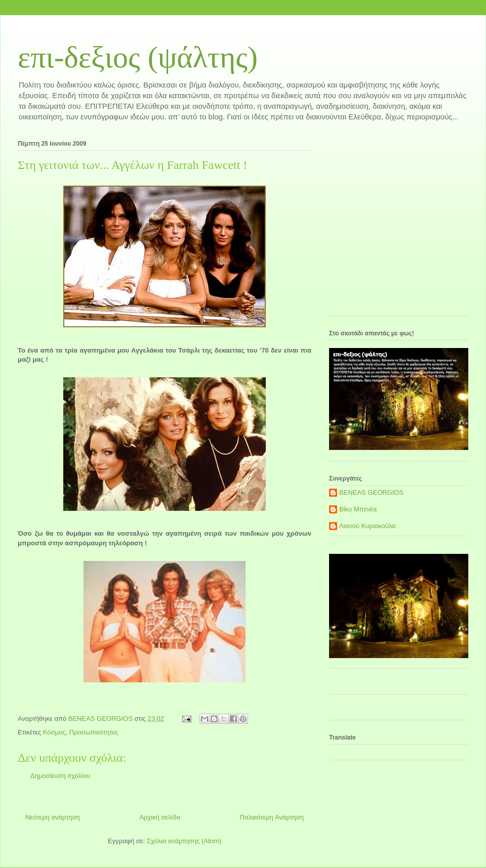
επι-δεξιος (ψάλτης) (138, 57)
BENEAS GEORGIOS (371, 492)
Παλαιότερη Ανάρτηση (272, 817)
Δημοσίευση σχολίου (60, 776)
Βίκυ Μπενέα (358, 509)
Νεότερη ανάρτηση (53, 817)
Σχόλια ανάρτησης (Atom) (184, 841)
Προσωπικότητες (94, 732)
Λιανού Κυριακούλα (368, 526)
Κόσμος (54, 732)
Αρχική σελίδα (160, 817)
